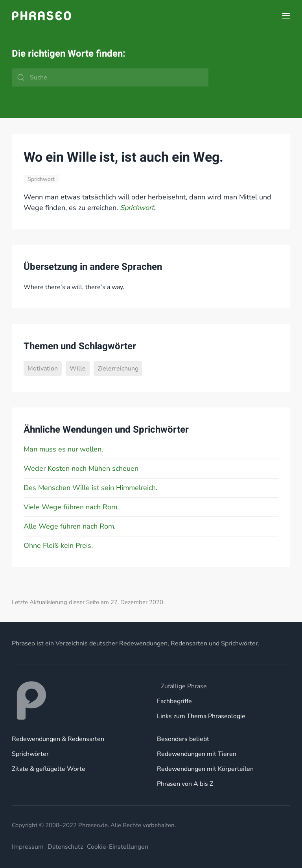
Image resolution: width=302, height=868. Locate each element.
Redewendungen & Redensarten (58, 739)
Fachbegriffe (174, 701)
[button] (286, 16)
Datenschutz (65, 847)
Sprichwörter (30, 754)
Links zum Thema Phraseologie (201, 716)
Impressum (28, 847)
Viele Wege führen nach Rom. (71, 507)
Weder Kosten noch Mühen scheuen (81, 468)
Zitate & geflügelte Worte (49, 769)
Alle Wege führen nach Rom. (70, 526)
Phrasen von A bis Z (185, 784)
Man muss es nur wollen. (63, 449)
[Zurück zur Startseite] (41, 16)
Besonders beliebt (183, 739)
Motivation (43, 369)
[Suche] (110, 77)
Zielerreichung (118, 369)
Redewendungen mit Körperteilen (205, 769)
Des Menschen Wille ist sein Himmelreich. (90, 488)
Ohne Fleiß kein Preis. (58, 545)
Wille (78, 369)
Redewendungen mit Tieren (197, 754)
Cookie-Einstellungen (118, 847)
